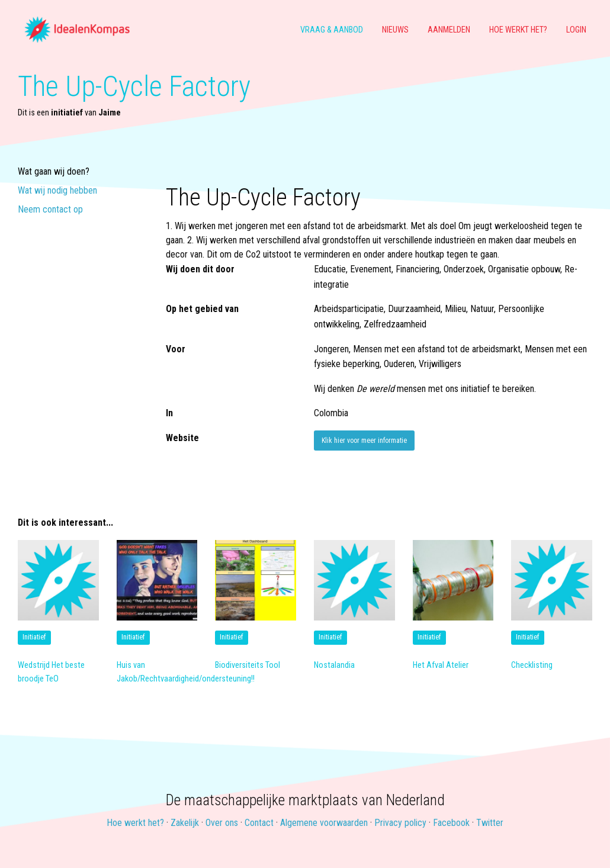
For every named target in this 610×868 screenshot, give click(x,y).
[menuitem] (82, 30)
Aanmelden (449, 30)
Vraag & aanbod (332, 30)
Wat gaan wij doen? (54, 172)
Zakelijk (185, 823)
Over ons (222, 823)
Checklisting (532, 665)
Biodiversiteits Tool (248, 665)
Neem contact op (50, 210)
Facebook (451, 823)
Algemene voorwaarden (324, 823)
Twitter (490, 823)
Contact (259, 823)
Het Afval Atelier (441, 665)
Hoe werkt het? (518, 30)
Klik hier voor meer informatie (364, 441)
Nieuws (395, 30)
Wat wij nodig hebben (57, 191)
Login (576, 30)
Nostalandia (334, 665)
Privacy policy (400, 823)
